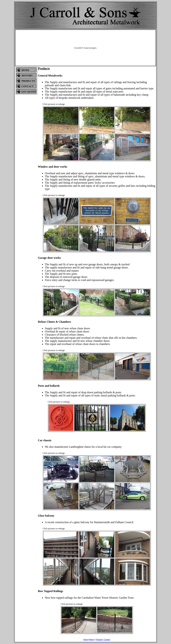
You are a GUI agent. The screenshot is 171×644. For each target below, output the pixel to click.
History (92, 640)
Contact (107, 640)
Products (99, 640)
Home (86, 640)
